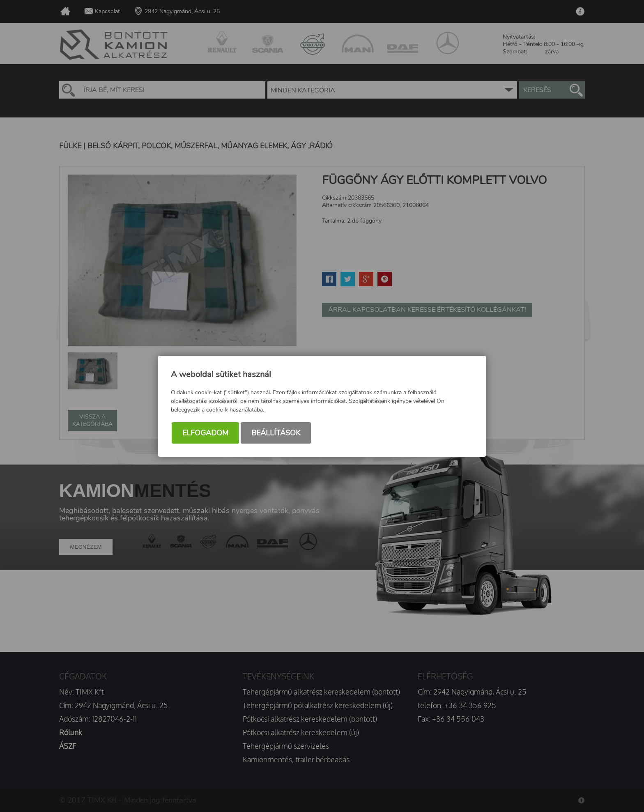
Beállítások (276, 433)
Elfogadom (205, 433)
